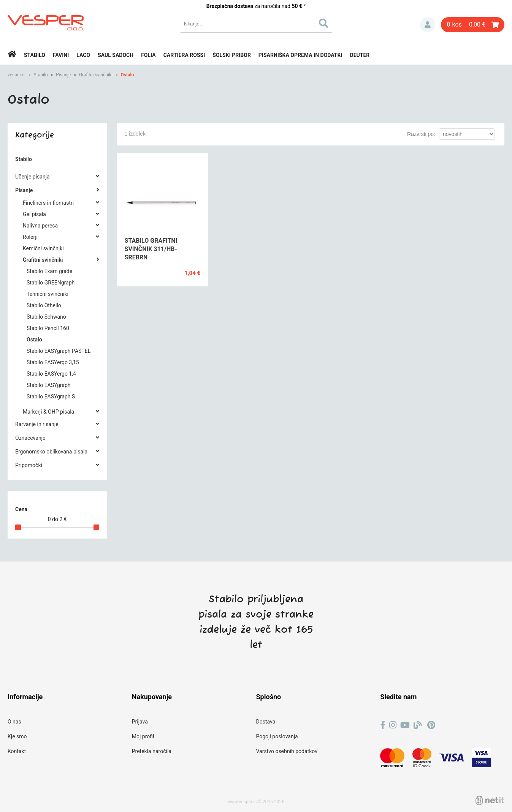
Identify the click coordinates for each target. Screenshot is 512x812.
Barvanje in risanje (37, 424)
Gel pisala (34, 214)
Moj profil (143, 736)
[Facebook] (383, 725)
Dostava (266, 722)
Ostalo (127, 75)
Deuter (360, 55)
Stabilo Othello (44, 305)
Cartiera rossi (184, 55)
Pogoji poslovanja (277, 736)
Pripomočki (29, 465)
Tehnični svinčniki (48, 294)
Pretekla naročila (152, 751)
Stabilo (35, 55)
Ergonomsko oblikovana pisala (51, 452)
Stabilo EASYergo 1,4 (51, 374)
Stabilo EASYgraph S (51, 397)
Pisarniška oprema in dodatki (300, 55)
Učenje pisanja (32, 177)
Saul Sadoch (116, 55)
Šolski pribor (232, 55)
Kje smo (17, 736)
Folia (148, 55)
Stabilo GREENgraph (51, 283)
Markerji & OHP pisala (48, 412)
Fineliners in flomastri (48, 203)
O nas (14, 722)
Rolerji (30, 237)
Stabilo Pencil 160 (48, 328)
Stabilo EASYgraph (49, 385)
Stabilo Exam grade (49, 271)
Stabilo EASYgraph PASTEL (59, 351)
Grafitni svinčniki (96, 75)
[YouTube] (405, 725)
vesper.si (17, 75)
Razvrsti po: (421, 134)
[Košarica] (473, 25)
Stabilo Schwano (46, 317)
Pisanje (63, 75)
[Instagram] (393, 725)
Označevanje (30, 438)
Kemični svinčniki (43, 248)
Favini (61, 55)
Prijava (428, 25)
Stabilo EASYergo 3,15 (53, 362)
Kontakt (17, 751)
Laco (83, 55)
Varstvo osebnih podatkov (287, 751)
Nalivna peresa (40, 226)
